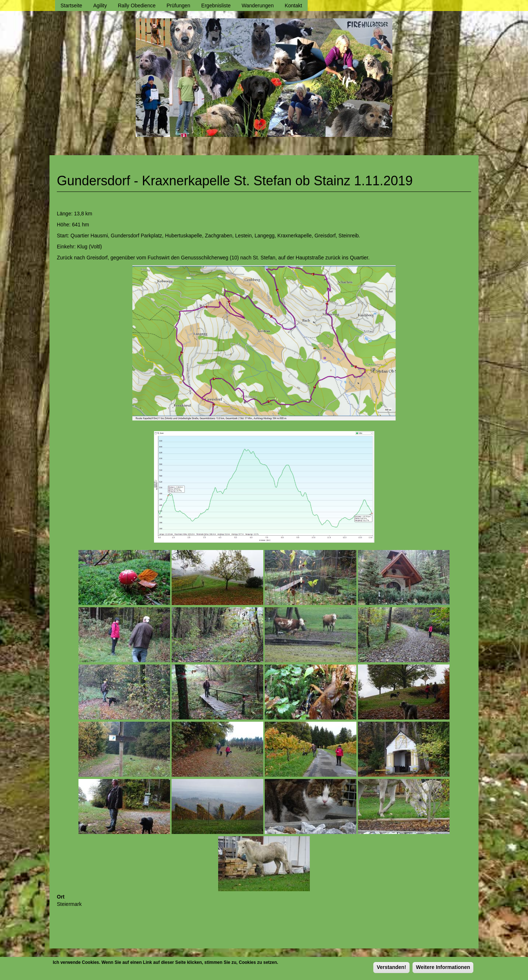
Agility (100, 6)
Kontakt (293, 6)
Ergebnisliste (216, 6)
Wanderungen (258, 6)
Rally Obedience (137, 6)
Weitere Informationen (443, 969)
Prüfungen (178, 6)
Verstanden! (391, 969)
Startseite (71, 6)
